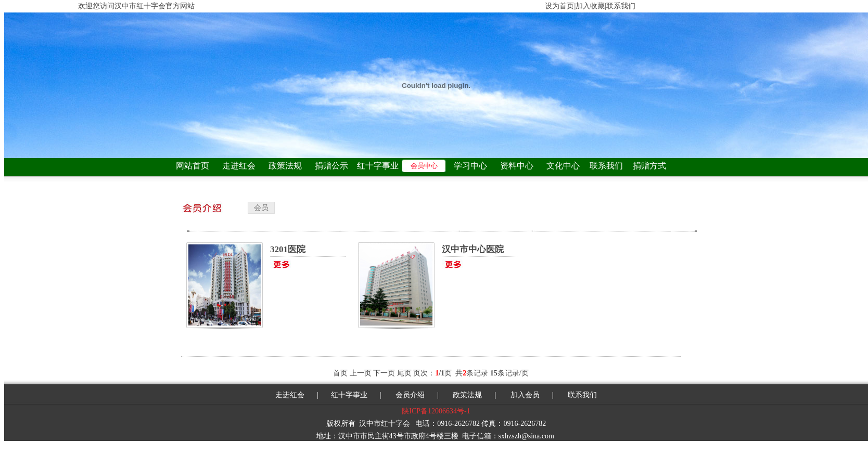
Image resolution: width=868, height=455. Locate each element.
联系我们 (606, 166)
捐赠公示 (331, 166)
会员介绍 (410, 395)
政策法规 (285, 166)
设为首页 (559, 6)
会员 (261, 208)
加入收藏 (590, 6)
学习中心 (470, 166)
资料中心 (517, 166)
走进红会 (239, 166)
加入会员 (525, 395)
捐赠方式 (649, 166)
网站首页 (193, 166)
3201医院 (288, 249)
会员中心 (424, 166)
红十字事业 (378, 166)
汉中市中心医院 (473, 249)
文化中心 (563, 166)
